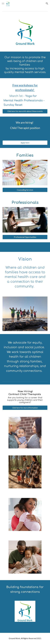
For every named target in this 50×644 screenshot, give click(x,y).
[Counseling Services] (25, 190)
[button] (3, 3)
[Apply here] (25, 143)
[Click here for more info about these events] (25, 111)
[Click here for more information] (25, 408)
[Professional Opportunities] (25, 237)
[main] (25, 65)
